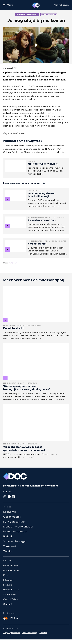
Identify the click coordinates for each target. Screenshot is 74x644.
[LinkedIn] (13, 497)
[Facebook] (9, 497)
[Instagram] (5, 497)
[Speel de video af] (36, 45)
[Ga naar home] (36, 5)
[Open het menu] (8, 5)
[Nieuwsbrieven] (61, 5)
